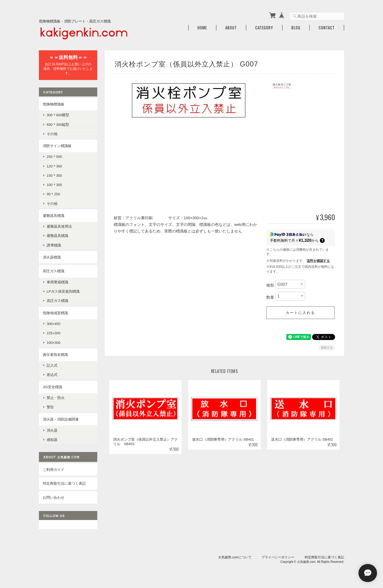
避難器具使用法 (59, 226)
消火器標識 (52, 257)
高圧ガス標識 (54, 271)
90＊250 (53, 194)
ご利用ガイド (54, 470)
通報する (327, 348)
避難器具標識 (54, 216)
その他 (52, 134)
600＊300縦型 (58, 124)
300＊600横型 (58, 115)
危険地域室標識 (55, 313)
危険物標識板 (54, 104)
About (231, 28)
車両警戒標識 (57, 282)
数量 (270, 297)
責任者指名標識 (55, 355)
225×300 (54, 333)
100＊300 (54, 185)
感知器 (52, 440)
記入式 (52, 365)
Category (264, 28)
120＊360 (54, 166)
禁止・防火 (56, 398)
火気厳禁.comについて (235, 557)
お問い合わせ (54, 497)
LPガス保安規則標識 (63, 291)
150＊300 (54, 175)
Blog (296, 28)
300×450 (54, 324)
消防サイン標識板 (57, 146)
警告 (50, 407)
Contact (327, 28)
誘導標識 (54, 245)
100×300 (54, 343)
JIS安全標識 (53, 387)
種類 (270, 285)
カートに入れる (300, 313)
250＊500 (54, 157)
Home (202, 28)
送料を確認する (318, 261)
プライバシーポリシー (278, 557)
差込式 (52, 375)
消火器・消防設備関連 (61, 419)
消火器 (52, 430)
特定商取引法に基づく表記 (64, 483)
